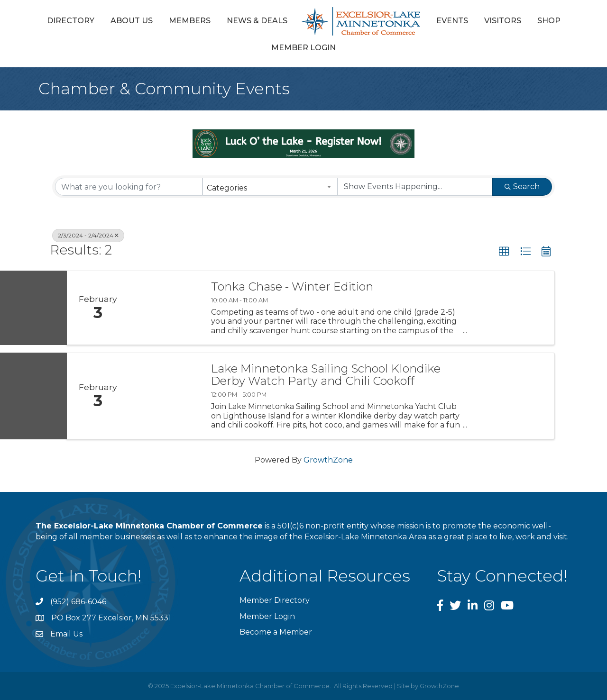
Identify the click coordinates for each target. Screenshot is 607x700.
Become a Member (276, 632)
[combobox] (270, 187)
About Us (132, 21)
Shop (549, 21)
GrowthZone (328, 460)
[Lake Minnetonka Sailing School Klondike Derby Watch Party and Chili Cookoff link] (165, 396)
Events (452, 21)
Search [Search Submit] (522, 186)
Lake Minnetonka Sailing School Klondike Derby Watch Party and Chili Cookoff (326, 375)
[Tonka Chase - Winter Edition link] (165, 308)
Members (190, 21)
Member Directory (275, 600)
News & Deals (257, 21)
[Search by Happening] (415, 187)
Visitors (503, 21)
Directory (71, 21)
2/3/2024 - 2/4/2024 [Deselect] (88, 235)
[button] (504, 252)
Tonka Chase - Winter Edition (292, 287)
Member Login (303, 48)
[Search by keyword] (129, 187)
